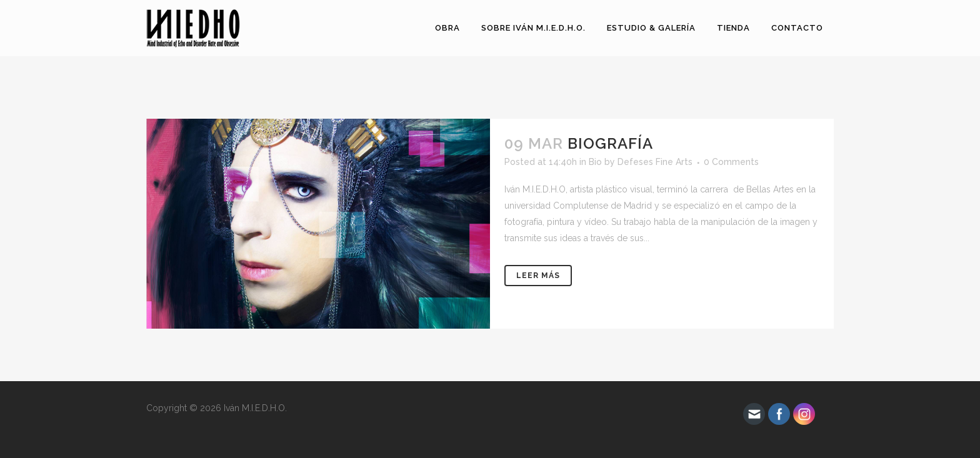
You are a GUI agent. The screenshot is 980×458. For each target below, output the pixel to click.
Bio (595, 162)
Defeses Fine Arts (655, 162)
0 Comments (731, 162)
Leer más (538, 276)
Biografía (610, 143)
